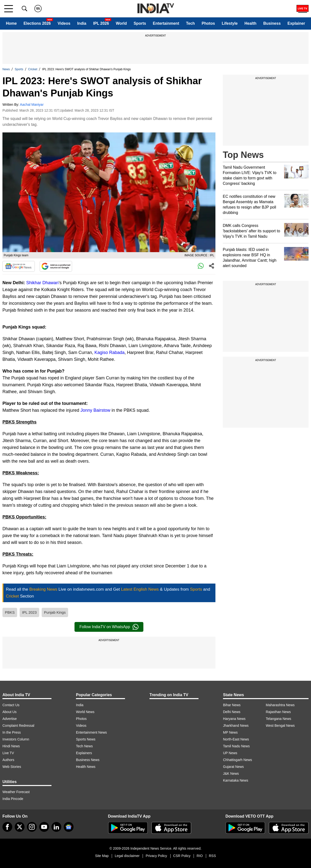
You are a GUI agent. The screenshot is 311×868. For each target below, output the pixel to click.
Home (11, 23)
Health (250, 23)
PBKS (10, 612)
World (121, 23)
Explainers (84, 753)
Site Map (102, 856)
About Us (10, 712)
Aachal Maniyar (32, 105)
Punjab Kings (55, 612)
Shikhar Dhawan (42, 283)
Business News (88, 760)
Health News (86, 767)
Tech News (84, 746)
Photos (208, 23)
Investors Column (16, 739)
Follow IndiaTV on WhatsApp (109, 627)
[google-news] (69, 827)
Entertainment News (91, 732)
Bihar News (232, 705)
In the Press (12, 732)
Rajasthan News (278, 712)
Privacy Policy (156, 856)
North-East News (236, 739)
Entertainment (166, 23)
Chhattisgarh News (237, 760)
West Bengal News (280, 726)
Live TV (8, 753)
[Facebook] (7, 827)
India (82, 23)
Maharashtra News (280, 705)
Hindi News (11, 746)
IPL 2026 (101, 23)
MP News (230, 732)
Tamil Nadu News (236, 746)
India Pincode (13, 799)
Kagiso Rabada (109, 352)
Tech (190, 23)
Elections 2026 (37, 23)
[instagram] (32, 827)
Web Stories (12, 767)
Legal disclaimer (127, 856)
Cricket (33, 69)
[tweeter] (20, 827)
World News (85, 712)
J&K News (231, 774)
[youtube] (44, 827)
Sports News (86, 739)
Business (272, 23)
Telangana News (279, 719)
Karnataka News (236, 780)
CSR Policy (182, 856)
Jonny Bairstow (95, 410)
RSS (212, 856)
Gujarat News (233, 767)
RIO (200, 856)
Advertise (10, 719)
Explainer (296, 23)
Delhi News (232, 712)
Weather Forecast (16, 792)
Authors (8, 760)
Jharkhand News (236, 726)
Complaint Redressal (18, 726)
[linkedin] (56, 827)
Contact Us (11, 705)
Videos (64, 23)
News (6, 69)
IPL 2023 (29, 612)
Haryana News (234, 719)
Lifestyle (230, 23)
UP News (230, 753)
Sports (140, 23)
